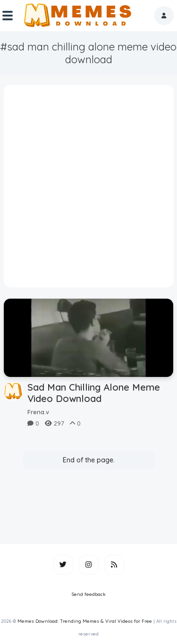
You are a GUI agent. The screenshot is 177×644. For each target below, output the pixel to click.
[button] (164, 16)
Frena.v (38, 412)
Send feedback (89, 594)
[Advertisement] (88, 189)
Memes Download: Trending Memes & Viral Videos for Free (85, 621)
